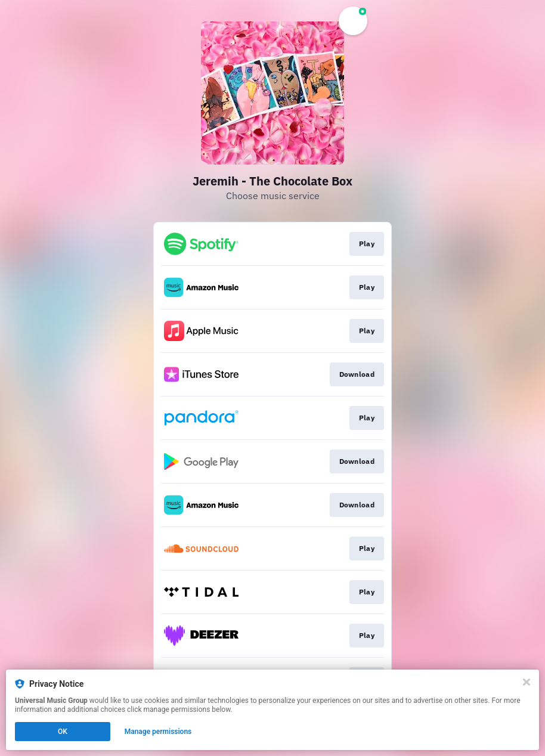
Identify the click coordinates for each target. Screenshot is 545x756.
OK (63, 732)
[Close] (527, 682)
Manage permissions (158, 732)
